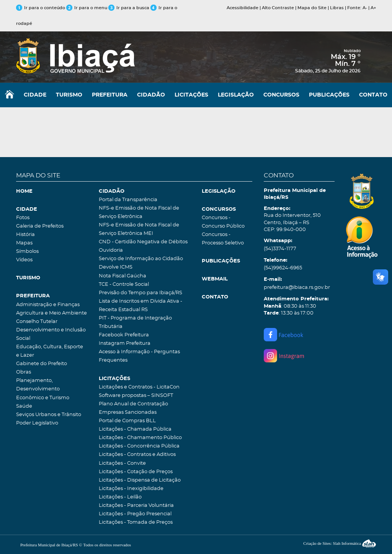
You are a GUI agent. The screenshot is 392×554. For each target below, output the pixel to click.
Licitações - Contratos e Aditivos (137, 455)
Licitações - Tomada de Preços (136, 522)
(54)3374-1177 (280, 249)
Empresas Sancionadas (128, 412)
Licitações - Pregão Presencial (135, 514)
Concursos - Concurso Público (223, 222)
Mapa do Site (312, 8)
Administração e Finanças (48, 305)
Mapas (24, 243)
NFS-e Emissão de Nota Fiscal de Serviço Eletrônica (139, 212)
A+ (373, 8)
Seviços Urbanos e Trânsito (49, 415)
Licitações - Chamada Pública (135, 429)
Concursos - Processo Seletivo (223, 239)
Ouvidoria (111, 250)
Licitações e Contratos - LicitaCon (139, 387)
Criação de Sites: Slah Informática (340, 543)
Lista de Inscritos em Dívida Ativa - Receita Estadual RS (140, 306)
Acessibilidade (243, 8)
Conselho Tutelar (37, 322)
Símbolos (27, 252)
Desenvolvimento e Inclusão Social (51, 334)
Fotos (23, 218)
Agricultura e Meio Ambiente (51, 313)
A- (365, 8)
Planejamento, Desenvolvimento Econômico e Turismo (43, 389)
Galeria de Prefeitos (40, 226)
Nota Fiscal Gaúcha (122, 276)
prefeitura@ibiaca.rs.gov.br (297, 288)
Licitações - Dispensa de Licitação (140, 480)
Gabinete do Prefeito (42, 364)
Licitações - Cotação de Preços (136, 472)
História (25, 235)
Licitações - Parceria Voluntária (136, 506)
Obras (24, 372)
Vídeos (24, 260)
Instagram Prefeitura (125, 343)
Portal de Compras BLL (127, 421)
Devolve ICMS (116, 267)
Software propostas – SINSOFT (136, 396)
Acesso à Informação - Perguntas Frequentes (139, 356)
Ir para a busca (129, 8)
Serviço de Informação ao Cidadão (141, 259)
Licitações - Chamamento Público (140, 438)
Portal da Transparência (128, 200)
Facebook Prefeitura (124, 335)
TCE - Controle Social (124, 284)
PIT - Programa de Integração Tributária (135, 322)
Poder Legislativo (37, 423)
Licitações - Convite (122, 463)
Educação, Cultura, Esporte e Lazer (50, 351)
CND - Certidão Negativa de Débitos (143, 242)
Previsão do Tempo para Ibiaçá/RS (140, 293)
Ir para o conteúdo (41, 8)
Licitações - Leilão (120, 497)
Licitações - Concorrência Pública (139, 446)
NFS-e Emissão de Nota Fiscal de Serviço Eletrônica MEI (139, 229)
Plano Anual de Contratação (133, 404)
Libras (337, 8)
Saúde (24, 406)
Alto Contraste (278, 8)
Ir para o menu (87, 8)
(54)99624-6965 (283, 268)
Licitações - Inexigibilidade (131, 489)
